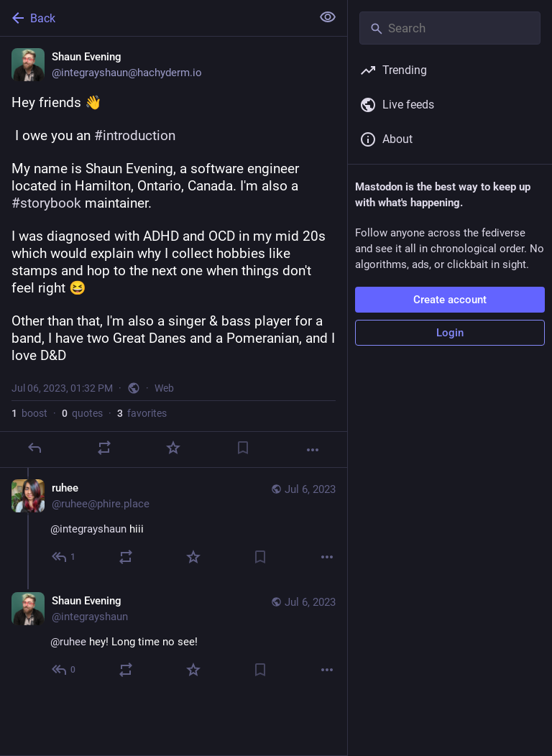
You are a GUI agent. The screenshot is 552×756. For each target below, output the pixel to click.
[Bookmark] (243, 448)
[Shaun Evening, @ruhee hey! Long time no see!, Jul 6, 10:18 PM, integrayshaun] (174, 637)
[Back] (154, 18)
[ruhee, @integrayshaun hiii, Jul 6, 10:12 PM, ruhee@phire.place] (174, 524)
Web (164, 388)
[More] (313, 450)
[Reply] (34, 448)
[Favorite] (173, 448)
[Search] (450, 28)
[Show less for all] (328, 17)
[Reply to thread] (64, 557)
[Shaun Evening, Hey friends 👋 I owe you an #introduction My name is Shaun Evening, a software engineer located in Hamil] (174, 252)
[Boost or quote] (104, 448)
